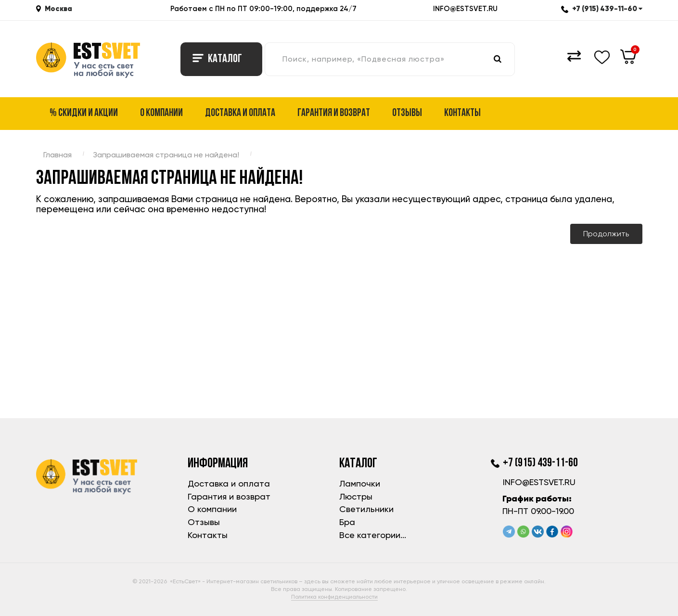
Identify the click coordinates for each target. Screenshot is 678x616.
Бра (347, 522)
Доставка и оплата (240, 113)
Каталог (217, 59)
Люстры (356, 496)
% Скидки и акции (84, 113)
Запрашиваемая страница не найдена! (166, 155)
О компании (161, 113)
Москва (58, 8)
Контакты (462, 113)
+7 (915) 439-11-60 (602, 8)
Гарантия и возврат (334, 113)
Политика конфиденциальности (334, 597)
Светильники (366, 509)
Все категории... (373, 535)
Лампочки (360, 483)
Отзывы (407, 113)
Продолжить (606, 234)
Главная (58, 155)
